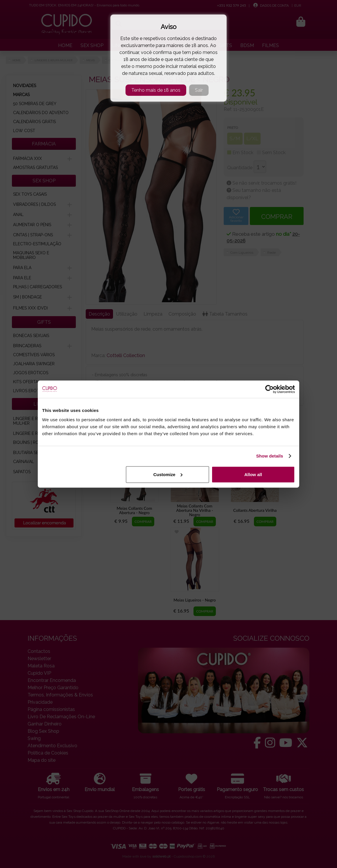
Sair (199, 90)
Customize (168, 474)
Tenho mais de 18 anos (156, 90)
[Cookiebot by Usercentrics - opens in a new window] (269, 389)
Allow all (253, 474)
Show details (270, 456)
